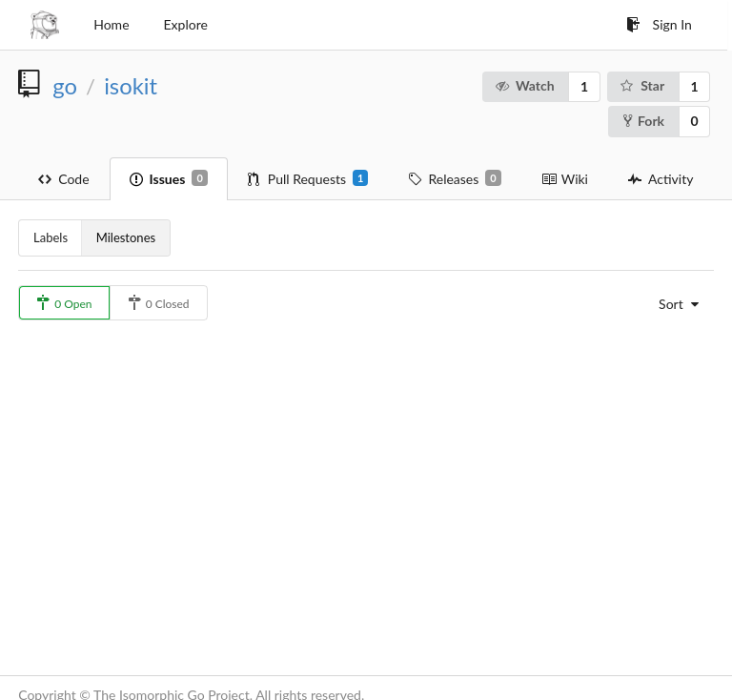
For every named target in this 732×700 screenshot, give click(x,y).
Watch (524, 85)
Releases (454, 178)
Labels (51, 237)
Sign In (659, 24)
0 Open (64, 303)
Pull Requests (308, 178)
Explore (186, 24)
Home (111, 24)
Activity (661, 179)
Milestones (126, 237)
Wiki (565, 179)
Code (63, 179)
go (65, 86)
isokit (131, 86)
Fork (644, 121)
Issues (169, 178)
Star (642, 85)
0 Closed (159, 303)
